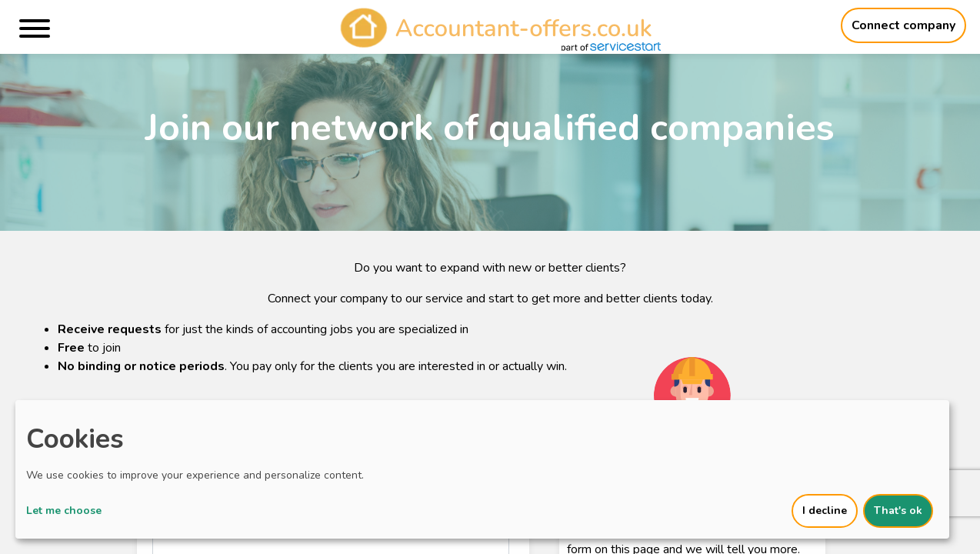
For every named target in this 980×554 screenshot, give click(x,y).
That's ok (898, 511)
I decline (825, 511)
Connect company (903, 25)
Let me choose (64, 511)
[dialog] (482, 469)
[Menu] (35, 31)
